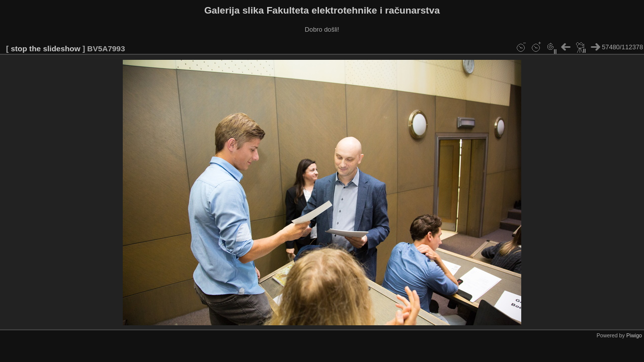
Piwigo (634, 335)
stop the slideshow (45, 49)
